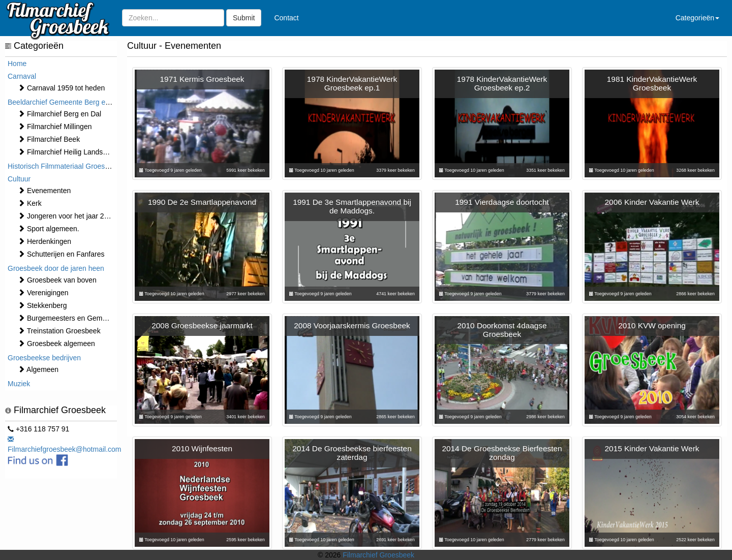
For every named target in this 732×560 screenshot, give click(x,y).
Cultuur (19, 179)
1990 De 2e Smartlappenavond (202, 202)
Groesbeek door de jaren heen (56, 268)
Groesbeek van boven (57, 280)
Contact (286, 18)
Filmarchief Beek (49, 139)
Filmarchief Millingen (55, 127)
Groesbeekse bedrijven (44, 358)
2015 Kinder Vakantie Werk (652, 448)
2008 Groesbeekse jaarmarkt (202, 325)
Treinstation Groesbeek (59, 331)
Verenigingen (43, 293)
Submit (244, 18)
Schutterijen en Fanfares (61, 254)
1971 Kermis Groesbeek (202, 79)
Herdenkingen (44, 241)
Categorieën (697, 18)
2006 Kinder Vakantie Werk (652, 202)
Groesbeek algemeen (56, 344)
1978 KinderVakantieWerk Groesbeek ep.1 (352, 83)
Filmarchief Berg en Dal (59, 114)
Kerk (30, 203)
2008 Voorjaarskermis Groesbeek (352, 325)
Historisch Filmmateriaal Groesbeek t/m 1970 (79, 166)
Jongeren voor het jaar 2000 (67, 216)
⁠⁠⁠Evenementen (44, 191)
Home (17, 64)
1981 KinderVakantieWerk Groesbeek (652, 83)
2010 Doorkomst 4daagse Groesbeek (502, 330)
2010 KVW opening (652, 325)
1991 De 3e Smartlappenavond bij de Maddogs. (352, 206)
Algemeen (38, 369)
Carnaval (22, 76)
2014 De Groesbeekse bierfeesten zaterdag (352, 453)
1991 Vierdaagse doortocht (502, 202)
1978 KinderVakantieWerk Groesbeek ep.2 (502, 83)
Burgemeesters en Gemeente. (70, 318)
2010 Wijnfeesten (202, 448)
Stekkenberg (42, 305)
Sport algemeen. (49, 229)
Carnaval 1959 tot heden (61, 88)
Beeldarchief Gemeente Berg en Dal (65, 102)
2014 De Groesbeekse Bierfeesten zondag (502, 453)
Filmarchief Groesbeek (378, 555)
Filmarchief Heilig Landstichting (72, 152)
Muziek (19, 384)
